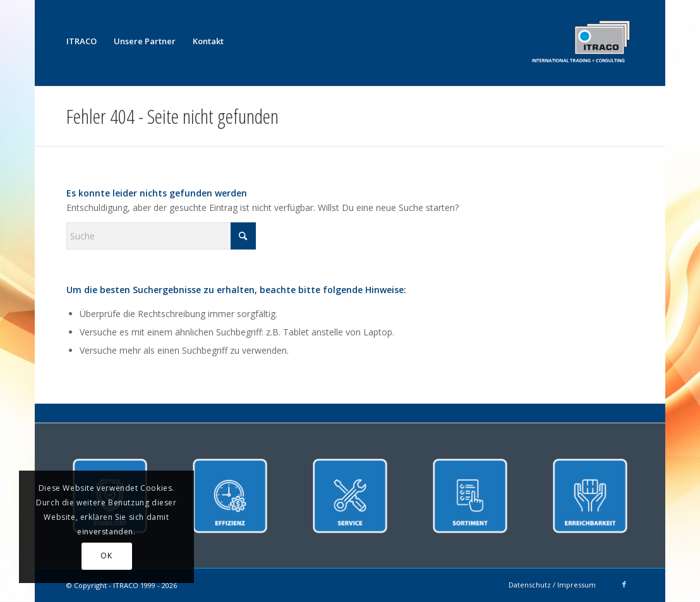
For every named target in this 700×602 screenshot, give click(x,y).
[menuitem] (81, 41)
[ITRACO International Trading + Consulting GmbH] (581, 41)
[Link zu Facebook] (624, 584)
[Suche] (161, 236)
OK (106, 556)
